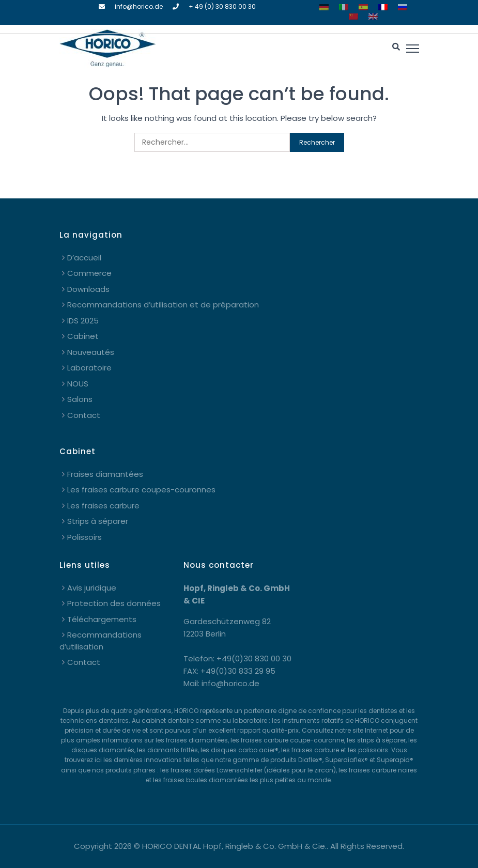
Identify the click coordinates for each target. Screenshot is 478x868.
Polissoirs (84, 537)
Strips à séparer (98, 521)
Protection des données (114, 603)
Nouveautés (91, 352)
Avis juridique (92, 588)
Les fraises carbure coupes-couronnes (141, 490)
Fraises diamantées (105, 474)
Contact (84, 415)
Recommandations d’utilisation (101, 641)
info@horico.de (139, 6)
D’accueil (84, 258)
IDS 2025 (83, 321)
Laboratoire (89, 368)
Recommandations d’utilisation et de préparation (163, 305)
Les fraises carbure (103, 506)
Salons (80, 399)
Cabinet (83, 336)
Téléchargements (102, 619)
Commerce (89, 273)
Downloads (88, 289)
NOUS (78, 384)
